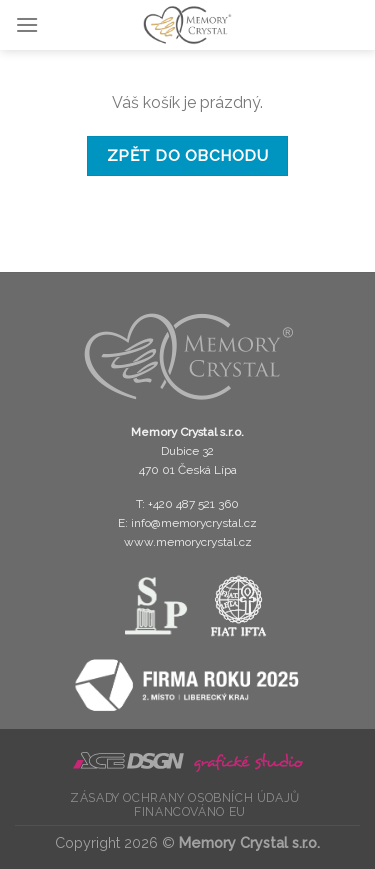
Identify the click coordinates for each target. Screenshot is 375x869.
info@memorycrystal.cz (194, 523)
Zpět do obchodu (187, 155)
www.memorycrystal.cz (188, 542)
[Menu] (27, 24)
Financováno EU (190, 811)
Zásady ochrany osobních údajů (185, 797)
